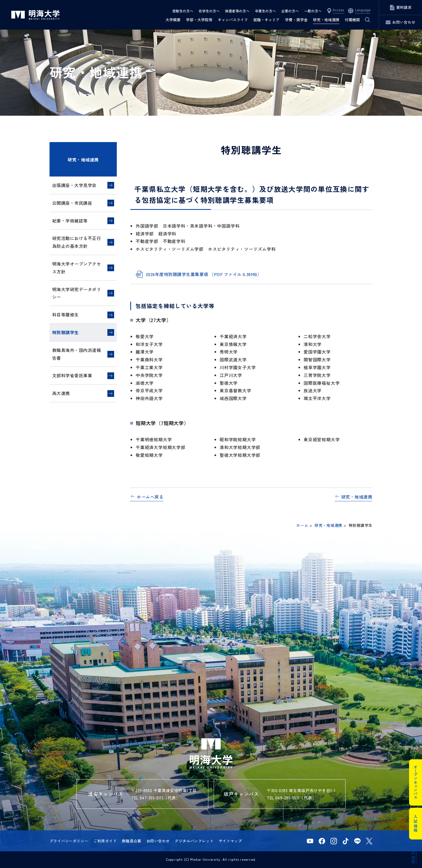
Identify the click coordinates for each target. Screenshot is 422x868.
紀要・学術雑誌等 (70, 221)
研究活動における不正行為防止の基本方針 (77, 242)
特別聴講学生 (66, 332)
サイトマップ (231, 841)
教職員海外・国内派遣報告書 (77, 354)
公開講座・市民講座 (72, 203)
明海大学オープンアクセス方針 (77, 268)
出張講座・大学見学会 (74, 185)
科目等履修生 (66, 315)
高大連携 (61, 393)
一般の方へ (313, 11)
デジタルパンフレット (194, 841)
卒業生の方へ (265, 11)
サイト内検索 (367, 20)
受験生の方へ (183, 11)
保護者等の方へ (237, 11)
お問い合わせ (158, 841)
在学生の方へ (209, 11)
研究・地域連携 (83, 160)
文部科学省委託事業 (72, 375)
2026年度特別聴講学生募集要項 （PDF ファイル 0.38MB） (204, 274)
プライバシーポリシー (69, 841)
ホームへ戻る (150, 497)
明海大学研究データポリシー (77, 293)
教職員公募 (132, 841)
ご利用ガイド (105, 841)
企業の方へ (290, 11)
